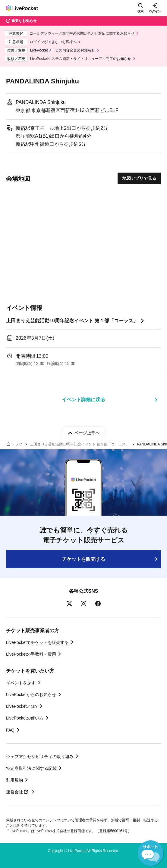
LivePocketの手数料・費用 (31, 654)
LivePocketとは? (22, 706)
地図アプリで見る (139, 178)
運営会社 (18, 792)
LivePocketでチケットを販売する (37, 642)
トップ (17, 444)
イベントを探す (21, 683)
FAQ (10, 730)
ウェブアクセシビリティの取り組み (40, 757)
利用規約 (14, 780)
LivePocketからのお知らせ (31, 695)
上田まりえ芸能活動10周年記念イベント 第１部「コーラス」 (72, 321)
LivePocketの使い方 (25, 718)
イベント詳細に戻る (83, 400)
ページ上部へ (87, 433)
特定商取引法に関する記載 (31, 768)
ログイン (155, 11)
